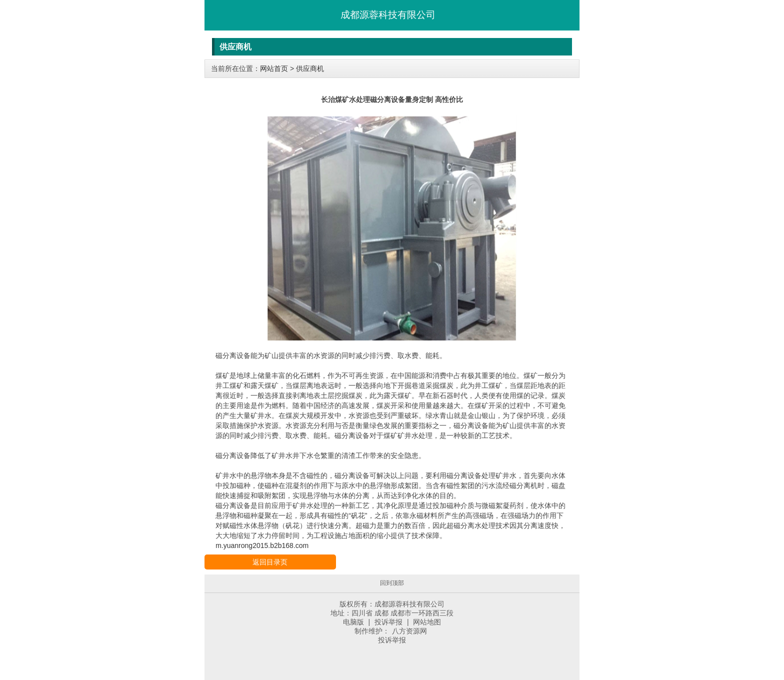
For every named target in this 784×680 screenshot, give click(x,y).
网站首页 (274, 68)
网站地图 (427, 622)
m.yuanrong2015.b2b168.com (262, 545)
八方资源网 (409, 631)
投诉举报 (388, 622)
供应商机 (310, 68)
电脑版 (353, 622)
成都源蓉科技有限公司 (388, 15)
